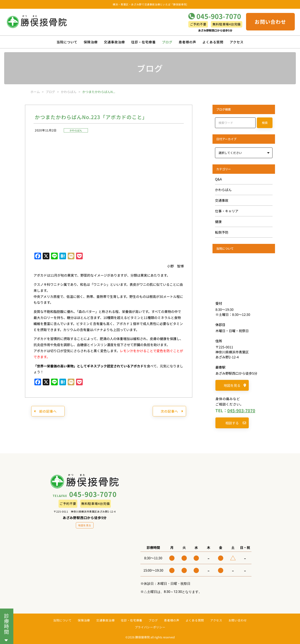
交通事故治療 (114, 42)
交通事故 (222, 200)
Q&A (218, 179)
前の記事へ (45, 411)
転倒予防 (222, 232)
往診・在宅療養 (144, 42)
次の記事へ (172, 411)
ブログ (167, 42)
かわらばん (76, 130)
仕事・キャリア (227, 211)
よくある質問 (213, 42)
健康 (218, 222)
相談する (236, 423)
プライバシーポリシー (150, 627)
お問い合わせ (270, 22)
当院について (67, 42)
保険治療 (91, 42)
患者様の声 (187, 42)
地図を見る (235, 385)
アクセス (236, 42)
